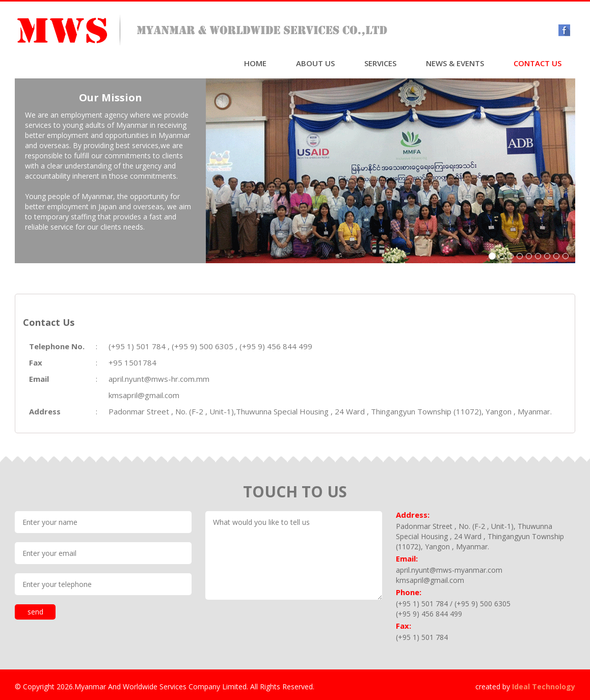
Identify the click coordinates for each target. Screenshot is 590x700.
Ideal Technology (544, 687)
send (35, 612)
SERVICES (380, 63)
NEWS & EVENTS (455, 63)
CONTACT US (538, 63)
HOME (255, 63)
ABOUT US (315, 63)
